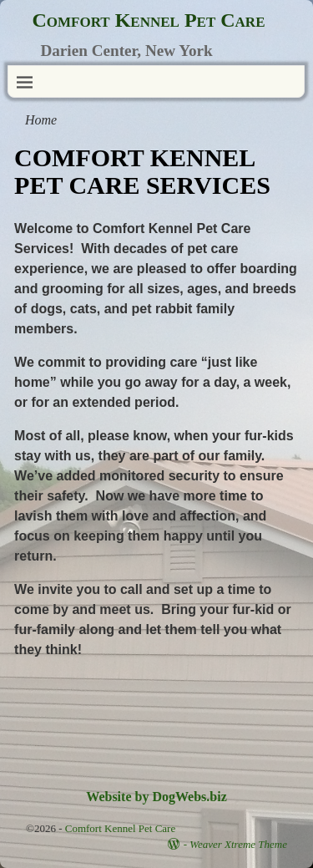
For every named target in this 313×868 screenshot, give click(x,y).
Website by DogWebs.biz (156, 797)
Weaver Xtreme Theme (238, 844)
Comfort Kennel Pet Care (148, 20)
